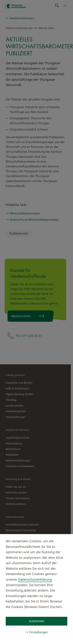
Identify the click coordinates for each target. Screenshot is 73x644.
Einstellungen (39, 632)
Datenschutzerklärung (35, 579)
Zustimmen (37, 621)
